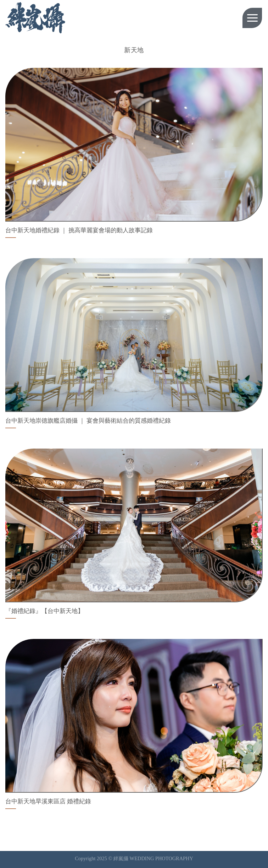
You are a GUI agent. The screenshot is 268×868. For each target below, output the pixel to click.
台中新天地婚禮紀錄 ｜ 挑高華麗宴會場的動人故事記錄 (79, 230)
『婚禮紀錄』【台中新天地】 (44, 611)
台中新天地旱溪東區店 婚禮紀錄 (48, 801)
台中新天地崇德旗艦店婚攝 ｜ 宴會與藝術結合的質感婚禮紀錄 (88, 421)
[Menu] (252, 18)
